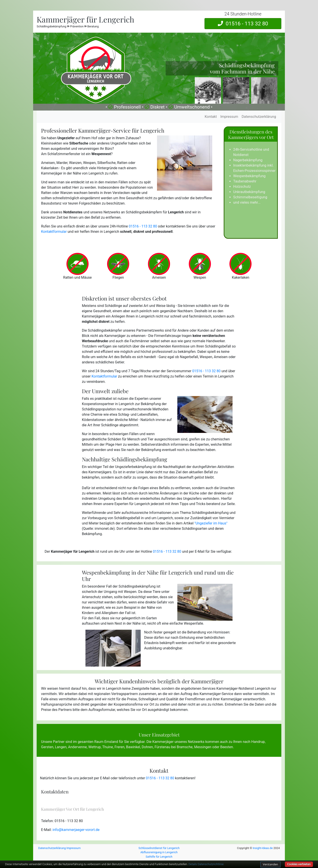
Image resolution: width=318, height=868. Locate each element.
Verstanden (270, 864)
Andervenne (77, 747)
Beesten (227, 747)
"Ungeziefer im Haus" (211, 523)
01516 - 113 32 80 (243, 24)
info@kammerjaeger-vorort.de (76, 830)
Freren (120, 747)
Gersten (47, 747)
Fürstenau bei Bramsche (174, 747)
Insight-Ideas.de (263, 848)
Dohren (147, 747)
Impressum (229, 117)
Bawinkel (133, 747)
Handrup (258, 742)
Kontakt (211, 117)
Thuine (108, 747)
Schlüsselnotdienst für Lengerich (159, 848)
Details (193, 864)
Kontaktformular (54, 232)
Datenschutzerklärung (259, 117)
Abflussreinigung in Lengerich (159, 852)
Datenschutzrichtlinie (211, 864)
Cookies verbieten (299, 864)
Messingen (203, 747)
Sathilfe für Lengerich (159, 857)
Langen (61, 747)
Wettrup (95, 747)
